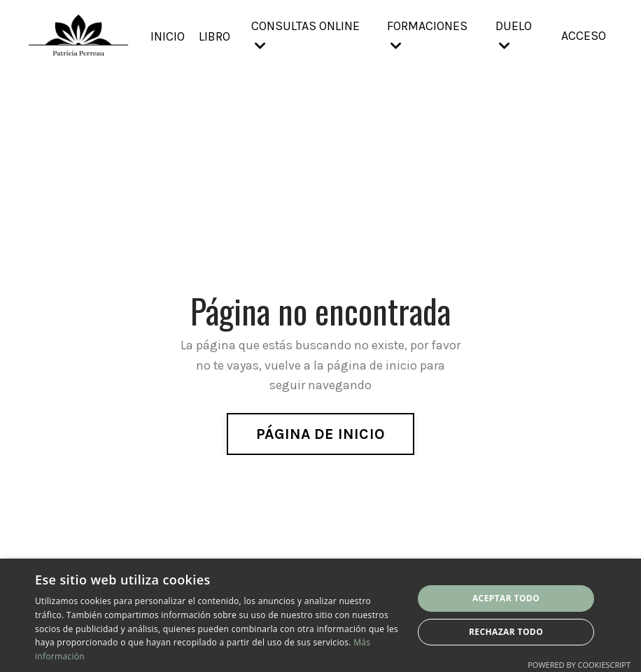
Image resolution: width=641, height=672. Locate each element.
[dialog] (320, 615)
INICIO (168, 36)
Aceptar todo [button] (506, 598)
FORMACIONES (427, 35)
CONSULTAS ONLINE (306, 35)
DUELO (514, 35)
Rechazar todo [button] (506, 632)
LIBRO (215, 36)
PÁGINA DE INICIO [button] (320, 433)
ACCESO (584, 36)
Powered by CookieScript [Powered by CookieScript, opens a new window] (579, 665)
